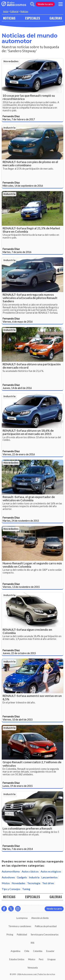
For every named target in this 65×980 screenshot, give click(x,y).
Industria (9, 128)
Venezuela (33, 968)
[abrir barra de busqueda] (32, 4)
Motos (6, 883)
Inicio (6, 11)
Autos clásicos (30, 871)
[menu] (61, 4)
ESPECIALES (32, 18)
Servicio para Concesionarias (45, 935)
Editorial (14, 11)
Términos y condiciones (20, 926)
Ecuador (50, 951)
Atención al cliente (40, 918)
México (32, 959)
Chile (27, 951)
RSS (32, 943)
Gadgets (22, 877)
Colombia (38, 951)
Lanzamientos (49, 877)
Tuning (26, 889)
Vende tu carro (45, 4)
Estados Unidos (17, 959)
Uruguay (52, 959)
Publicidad (22, 935)
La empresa (22, 918)
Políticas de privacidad (46, 926)
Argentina (15, 951)
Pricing (10, 935)
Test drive (48, 883)
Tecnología (34, 883)
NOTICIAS (9, 18)
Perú (41, 959)
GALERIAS (56, 18)
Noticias (24, 11)
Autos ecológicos (51, 871)
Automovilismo (11, 871)
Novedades (11, 61)
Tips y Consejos (11, 889)
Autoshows (8, 877)
